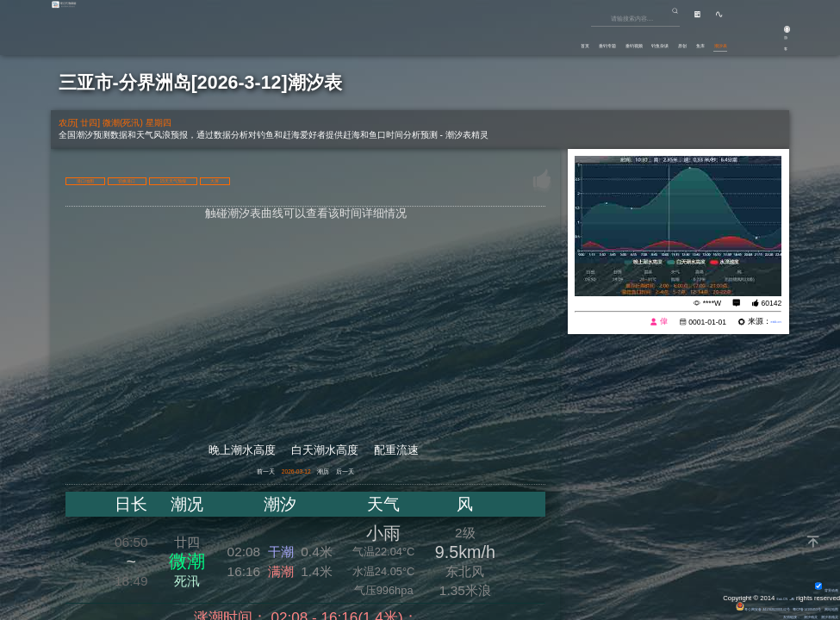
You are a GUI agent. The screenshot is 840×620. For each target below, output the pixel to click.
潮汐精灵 (782, 615)
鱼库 (664, 40)
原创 (626, 40)
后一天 (392, 474)
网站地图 (823, 607)
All (789, 596)
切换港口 (194, 179)
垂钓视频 (520, 40)
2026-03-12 (285, 474)
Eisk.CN (768, 596)
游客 (771, 45)
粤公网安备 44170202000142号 (685, 607)
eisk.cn (769, 322)
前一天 (219, 474)
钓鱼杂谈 (578, 40)
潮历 (345, 474)
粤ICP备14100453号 (772, 607)
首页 (412, 40)
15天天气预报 (291, 179)
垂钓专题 (460, 40)
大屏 (377, 179)
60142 (772, 303)
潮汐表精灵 (819, 615)
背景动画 (818, 588)
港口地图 (108, 179)
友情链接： (746, 615)
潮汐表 (707, 40)
